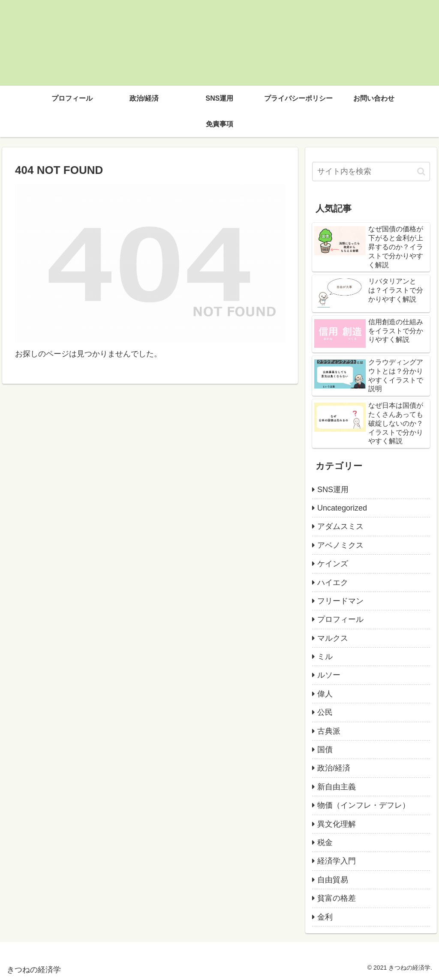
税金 (325, 843)
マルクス (333, 638)
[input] (371, 172)
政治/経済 (334, 768)
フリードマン (340, 601)
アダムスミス (340, 526)
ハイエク (333, 583)
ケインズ (333, 564)
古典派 (329, 731)
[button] (421, 172)
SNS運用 (333, 490)
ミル (325, 657)
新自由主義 (337, 787)
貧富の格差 (337, 898)
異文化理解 (337, 824)
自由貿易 (333, 880)
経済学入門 (337, 861)
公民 (325, 712)
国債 (325, 750)
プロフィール (340, 619)
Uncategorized (342, 508)
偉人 (325, 694)
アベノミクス (340, 545)
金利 (325, 917)
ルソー (329, 675)
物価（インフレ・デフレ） (364, 805)
